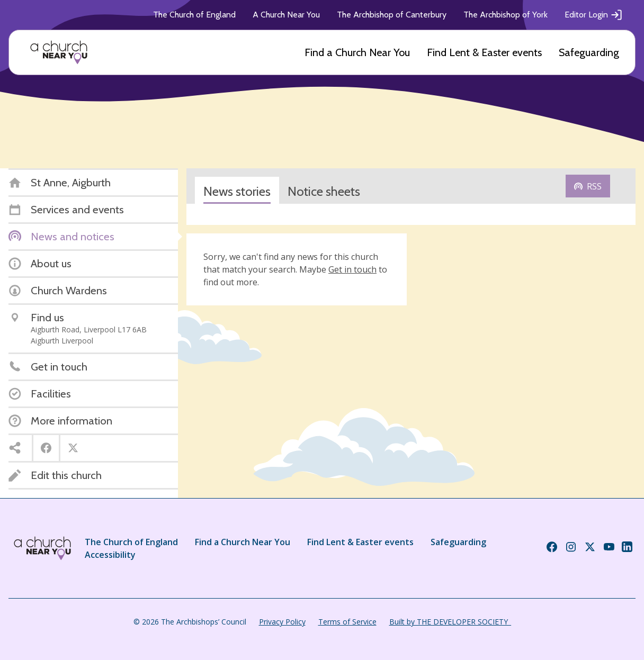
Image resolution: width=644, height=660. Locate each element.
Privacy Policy (282, 622)
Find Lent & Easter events (484, 52)
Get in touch (352, 269)
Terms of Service (347, 622)
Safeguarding (589, 52)
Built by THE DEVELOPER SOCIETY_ (450, 622)
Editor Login (594, 15)
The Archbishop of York (506, 15)
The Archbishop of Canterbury (392, 15)
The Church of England (194, 15)
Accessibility (110, 555)
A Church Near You (286, 15)
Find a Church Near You (357, 52)
